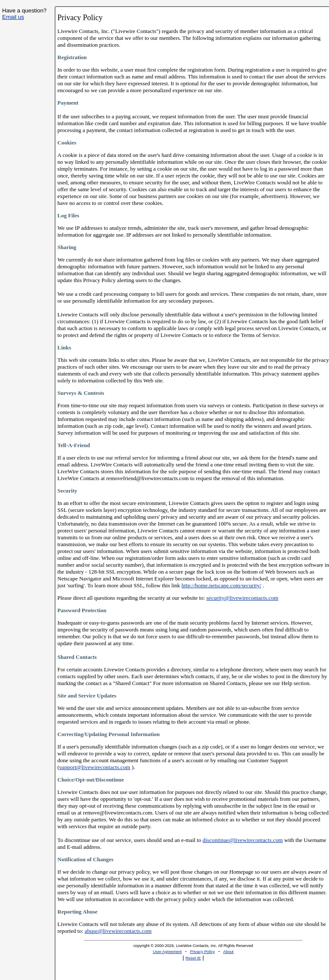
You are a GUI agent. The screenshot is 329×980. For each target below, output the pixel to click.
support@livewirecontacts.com (95, 767)
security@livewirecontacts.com (242, 598)
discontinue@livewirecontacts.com (243, 840)
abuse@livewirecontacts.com (118, 931)
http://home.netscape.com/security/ (222, 585)
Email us (13, 17)
